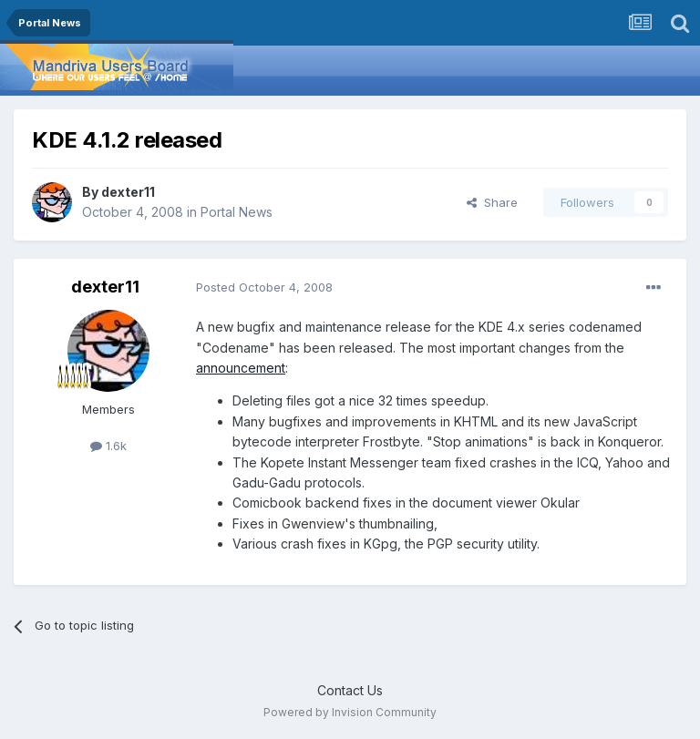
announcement (241, 368)
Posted (264, 287)
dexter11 (128, 192)
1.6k (108, 446)
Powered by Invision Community (350, 712)
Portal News (237, 212)
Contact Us (350, 690)
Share (492, 202)
